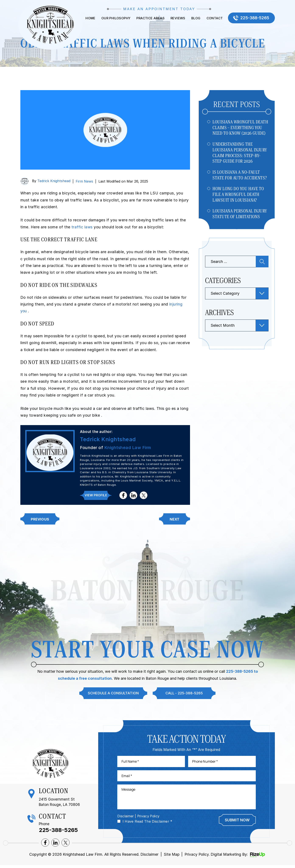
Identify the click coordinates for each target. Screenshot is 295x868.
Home (88, 18)
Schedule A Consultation (112, 694)
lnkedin (134, 495)
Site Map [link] (171, 857)
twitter (144, 495)
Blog (194, 18)
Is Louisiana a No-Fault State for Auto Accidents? (240, 176)
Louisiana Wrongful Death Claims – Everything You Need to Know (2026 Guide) (240, 128)
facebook (123, 495)
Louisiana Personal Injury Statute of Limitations (240, 216)
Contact (213, 18)
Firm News (84, 181)
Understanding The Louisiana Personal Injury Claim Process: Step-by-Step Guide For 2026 (240, 153)
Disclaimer (126, 819)
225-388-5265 (254, 18)
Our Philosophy (114, 18)
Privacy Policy (150, 819)
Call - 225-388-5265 (185, 694)
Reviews (176, 18)
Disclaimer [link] (148, 857)
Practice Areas (149, 18)
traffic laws (83, 227)
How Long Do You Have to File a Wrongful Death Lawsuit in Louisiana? (238, 196)
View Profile (96, 495)
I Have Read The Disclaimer (147, 824)
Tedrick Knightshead (54, 181)
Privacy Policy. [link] (198, 857)
